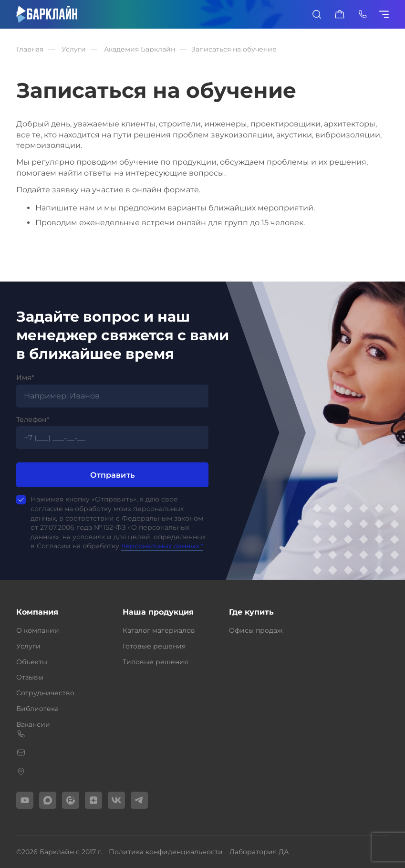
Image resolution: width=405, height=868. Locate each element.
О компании (38, 630)
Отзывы (30, 677)
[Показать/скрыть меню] (385, 14)
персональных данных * (162, 546)
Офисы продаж (256, 630)
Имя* (25, 377)
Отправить (112, 475)
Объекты (32, 662)
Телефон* (33, 419)
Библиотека (37, 709)
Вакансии (33, 724)
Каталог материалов (159, 630)
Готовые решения (154, 646)
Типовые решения (155, 662)
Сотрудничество (45, 693)
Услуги (28, 646)
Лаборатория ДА (259, 852)
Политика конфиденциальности (166, 852)
